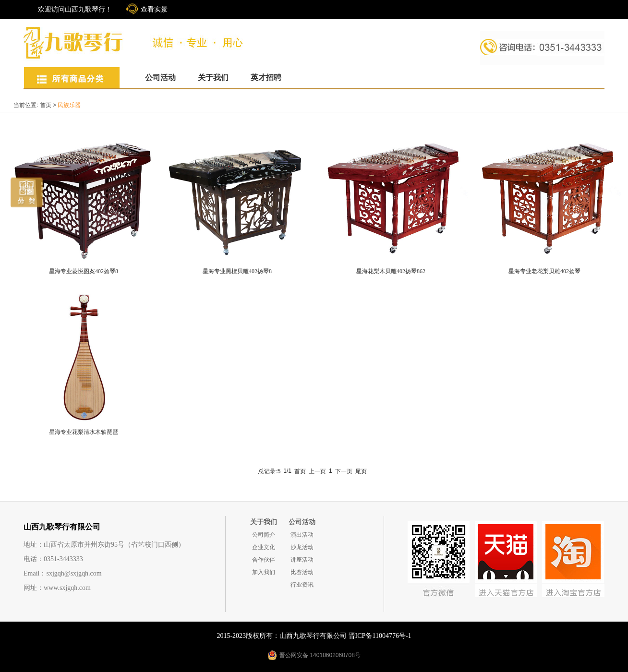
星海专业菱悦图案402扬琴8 (84, 271)
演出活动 (302, 535)
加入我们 (264, 572)
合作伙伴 (264, 560)
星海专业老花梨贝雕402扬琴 (544, 271)
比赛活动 (302, 572)
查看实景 (154, 9)
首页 (46, 105)
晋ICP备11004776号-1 (380, 636)
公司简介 (264, 535)
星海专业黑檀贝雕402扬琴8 (237, 271)
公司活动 (160, 78)
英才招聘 (266, 78)
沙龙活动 (302, 547)
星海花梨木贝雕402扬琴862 (391, 271)
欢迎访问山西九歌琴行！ (75, 9)
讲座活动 (302, 560)
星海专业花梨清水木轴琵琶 (84, 432)
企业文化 (264, 547)
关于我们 (213, 78)
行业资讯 (302, 585)
